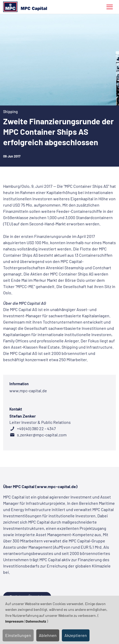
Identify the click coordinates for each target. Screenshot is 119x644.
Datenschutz (36, 621)
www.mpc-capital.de (28, 391)
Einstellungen (18, 635)
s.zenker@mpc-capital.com (41, 435)
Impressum (14, 621)
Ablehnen (48, 635)
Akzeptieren (76, 635)
